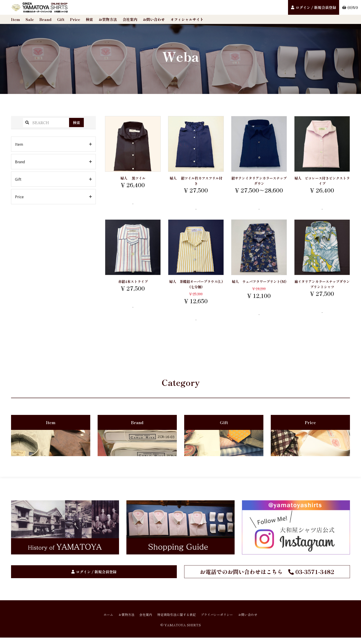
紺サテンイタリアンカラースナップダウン (259, 182)
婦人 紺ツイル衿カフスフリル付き (196, 182)
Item (16, 19)
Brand (45, 19)
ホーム (99, 620)
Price (75, 19)
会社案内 (130, 19)
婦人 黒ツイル (133, 178)
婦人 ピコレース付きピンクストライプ (322, 182)
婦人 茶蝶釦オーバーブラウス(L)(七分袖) (196, 287)
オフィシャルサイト (187, 19)
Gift (61, 19)
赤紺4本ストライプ (133, 284)
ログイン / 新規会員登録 (316, 7)
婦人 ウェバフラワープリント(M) (259, 287)
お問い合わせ (154, 19)
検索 (89, 19)
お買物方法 (108, 19)
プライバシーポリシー (222, 620)
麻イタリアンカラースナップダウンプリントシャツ (322, 287)
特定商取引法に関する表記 (176, 620)
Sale (30, 19)
